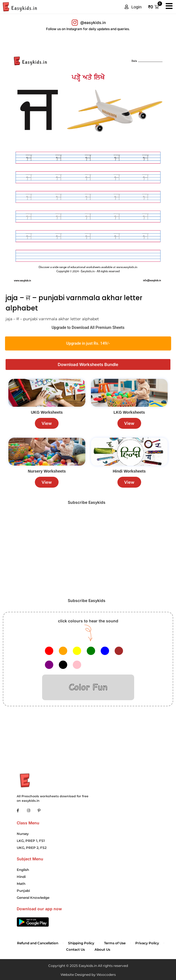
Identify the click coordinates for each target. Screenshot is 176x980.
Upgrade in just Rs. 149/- (88, 343)
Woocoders (106, 975)
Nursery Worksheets (47, 471)
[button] (133, 7)
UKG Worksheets (47, 412)
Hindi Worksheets (129, 471)
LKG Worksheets (129, 412)
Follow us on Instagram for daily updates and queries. (88, 29)
